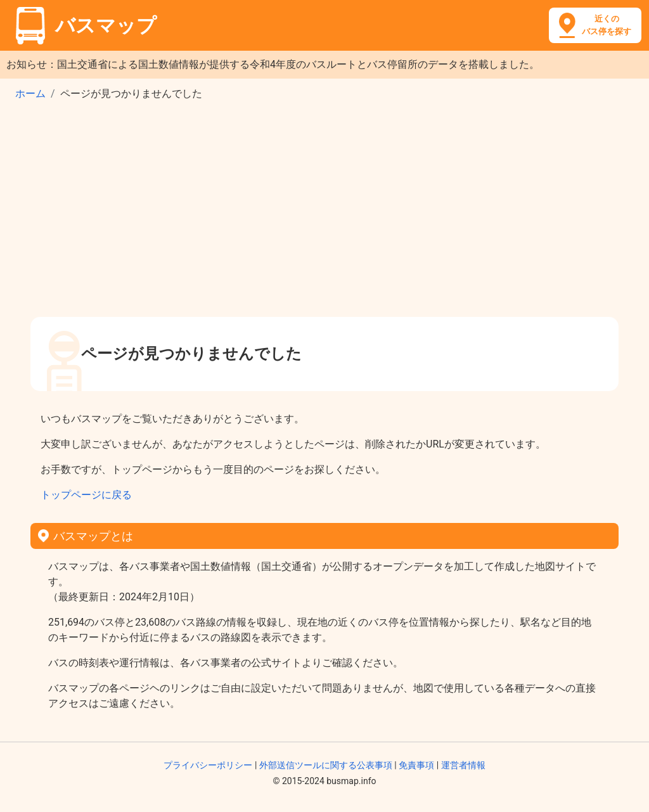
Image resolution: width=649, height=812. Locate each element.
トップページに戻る (86, 495)
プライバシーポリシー (208, 765)
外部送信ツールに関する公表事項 (326, 765)
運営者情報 (463, 765)
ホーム (30, 93)
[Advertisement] (324, 213)
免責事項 (416, 765)
